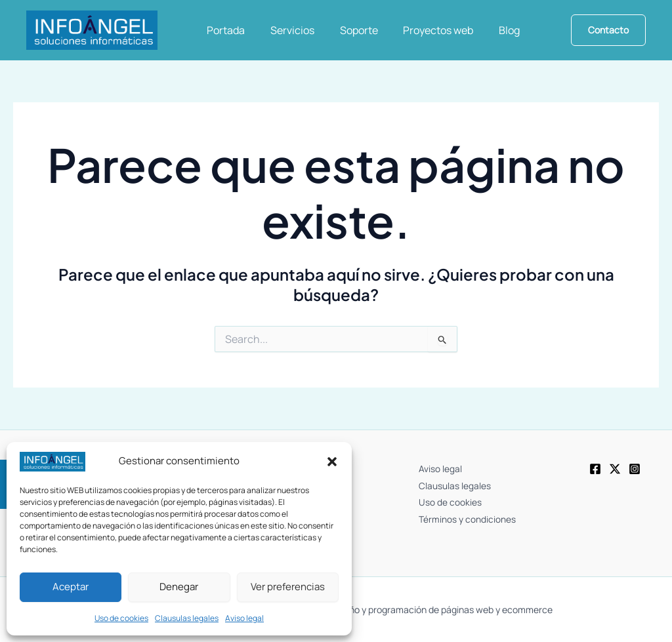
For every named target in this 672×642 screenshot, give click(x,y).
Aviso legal (244, 618)
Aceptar (71, 587)
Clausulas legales (187, 618)
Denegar (179, 587)
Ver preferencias (288, 587)
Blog (490, 30)
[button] (332, 462)
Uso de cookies (121, 618)
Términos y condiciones (469, 512)
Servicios (286, 30)
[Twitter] (615, 470)
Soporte (348, 30)
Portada (224, 30)
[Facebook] (595, 470)
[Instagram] (635, 470)
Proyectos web (423, 30)
